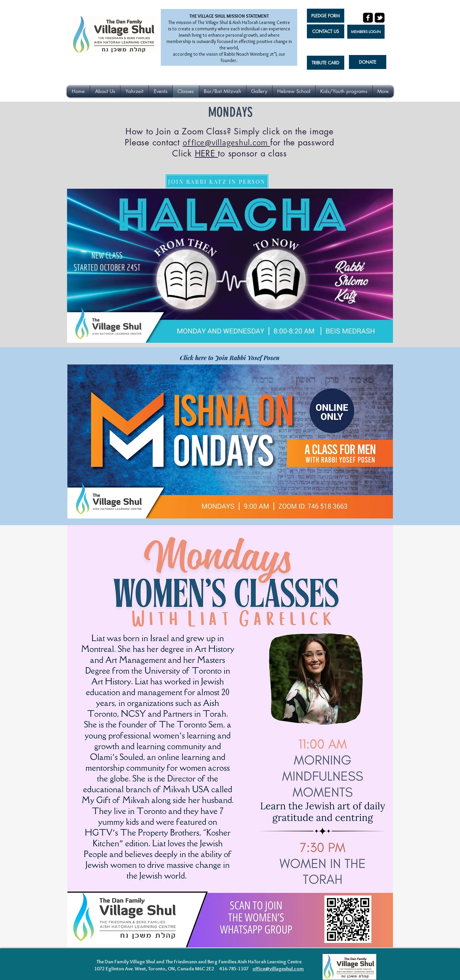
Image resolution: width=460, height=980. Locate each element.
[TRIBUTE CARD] (326, 63)
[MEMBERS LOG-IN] (366, 32)
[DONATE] (368, 62)
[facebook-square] (368, 18)
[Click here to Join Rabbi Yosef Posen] (230, 358)
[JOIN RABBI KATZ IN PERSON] (217, 181)
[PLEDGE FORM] (326, 16)
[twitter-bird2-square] (380, 18)
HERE (206, 153)
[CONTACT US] (326, 31)
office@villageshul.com (225, 142)
